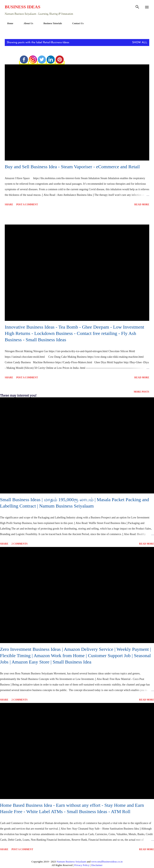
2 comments (20, 544)
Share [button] (9, 204)
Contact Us (76, 23)
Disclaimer (97, 865)
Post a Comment (27, 204)
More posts (141, 392)
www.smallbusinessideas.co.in (107, 862)
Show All (140, 43)
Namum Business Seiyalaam (71, 862)
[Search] (137, 7)
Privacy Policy (82, 865)
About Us (26, 23)
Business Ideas (23, 7)
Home (8, 23)
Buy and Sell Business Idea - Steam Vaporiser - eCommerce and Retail (72, 167)
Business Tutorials (50, 23)
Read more (142, 204)
